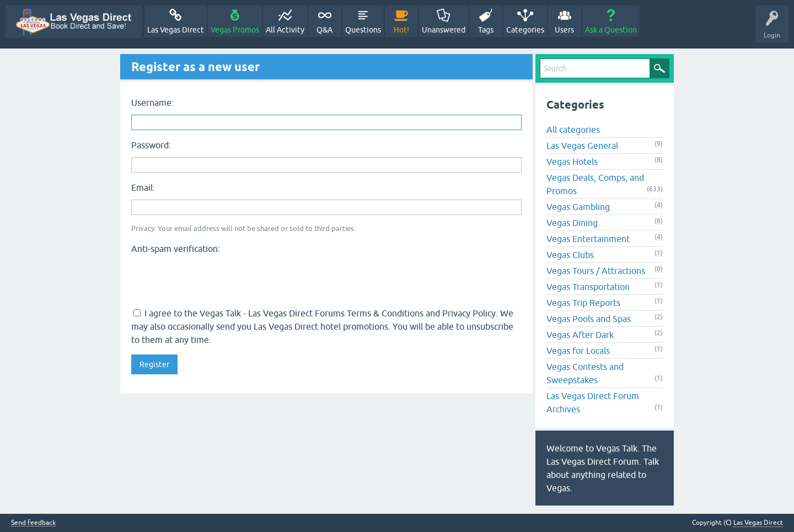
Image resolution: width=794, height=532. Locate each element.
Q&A (324, 30)
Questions (363, 30)
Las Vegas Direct (176, 30)
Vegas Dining (572, 223)
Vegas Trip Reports (583, 303)
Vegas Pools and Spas (589, 319)
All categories (573, 130)
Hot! (401, 30)
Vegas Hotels (572, 162)
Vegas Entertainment (588, 239)
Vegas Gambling (578, 207)
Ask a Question (611, 30)
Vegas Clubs (570, 255)
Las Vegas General (582, 146)
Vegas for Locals (578, 351)
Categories (525, 30)
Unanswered (444, 30)
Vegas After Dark (580, 335)
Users (564, 30)
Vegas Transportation (588, 287)
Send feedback (33, 523)
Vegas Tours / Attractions (596, 271)
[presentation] (215, 280)
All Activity (285, 30)
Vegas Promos (235, 30)
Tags (486, 30)
